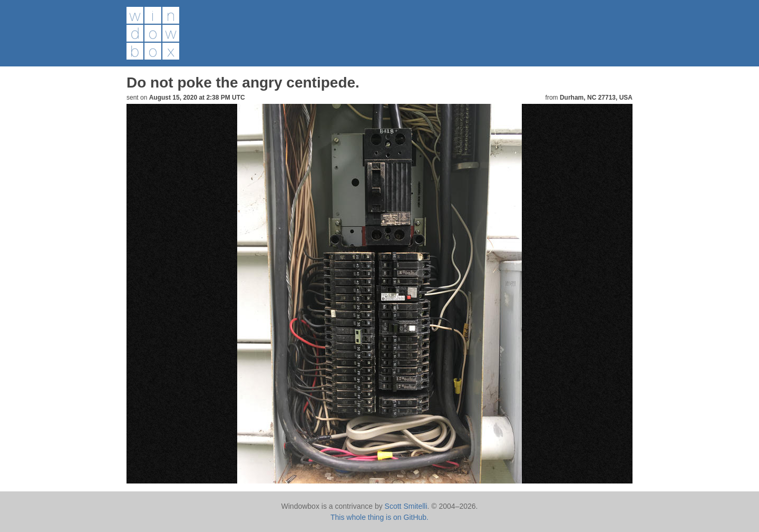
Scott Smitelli (406, 506)
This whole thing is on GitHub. (379, 517)
